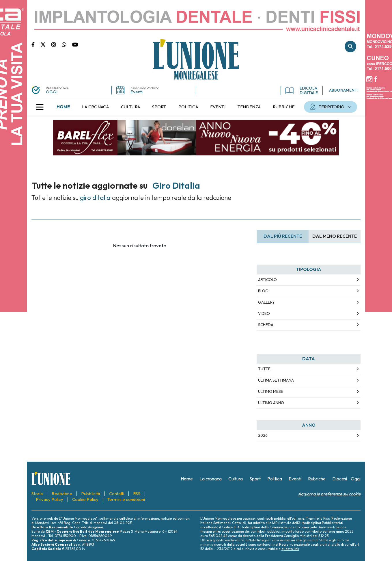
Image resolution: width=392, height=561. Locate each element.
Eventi (137, 92)
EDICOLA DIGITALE (302, 90)
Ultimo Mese (271, 391)
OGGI (52, 92)
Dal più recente (283, 236)
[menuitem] (63, 107)
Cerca (350, 47)
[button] (40, 107)
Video (264, 313)
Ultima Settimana (276, 380)
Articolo (267, 280)
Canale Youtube (75, 44)
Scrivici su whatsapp (67, 44)
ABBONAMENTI (344, 90)
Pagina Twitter (46, 44)
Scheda (266, 325)
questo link (290, 549)
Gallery (266, 302)
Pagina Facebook (36, 44)
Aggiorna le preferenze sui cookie (329, 494)
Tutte (264, 369)
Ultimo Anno (271, 403)
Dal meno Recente (335, 236)
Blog (263, 291)
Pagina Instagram (57, 44)
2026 (263, 435)
